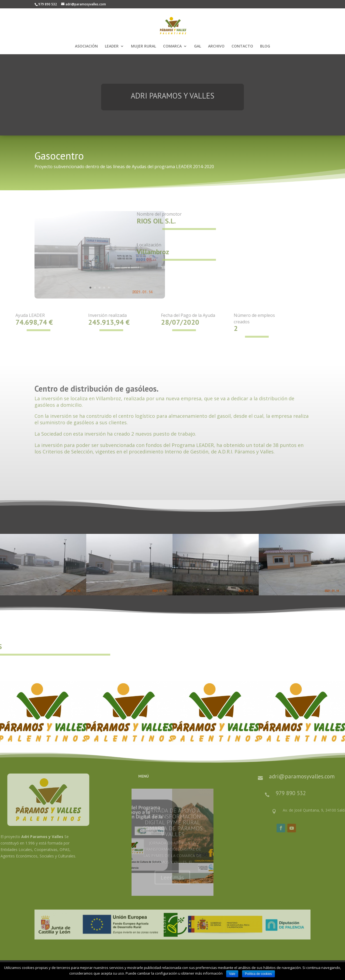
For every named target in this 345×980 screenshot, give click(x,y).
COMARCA (172, 46)
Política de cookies (258, 974)
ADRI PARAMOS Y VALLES (172, 101)
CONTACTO (242, 46)
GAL (198, 46)
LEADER (112, 46)
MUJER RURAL (144, 46)
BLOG (265, 46)
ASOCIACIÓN (86, 46)
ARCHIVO (216, 46)
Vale (232, 974)
